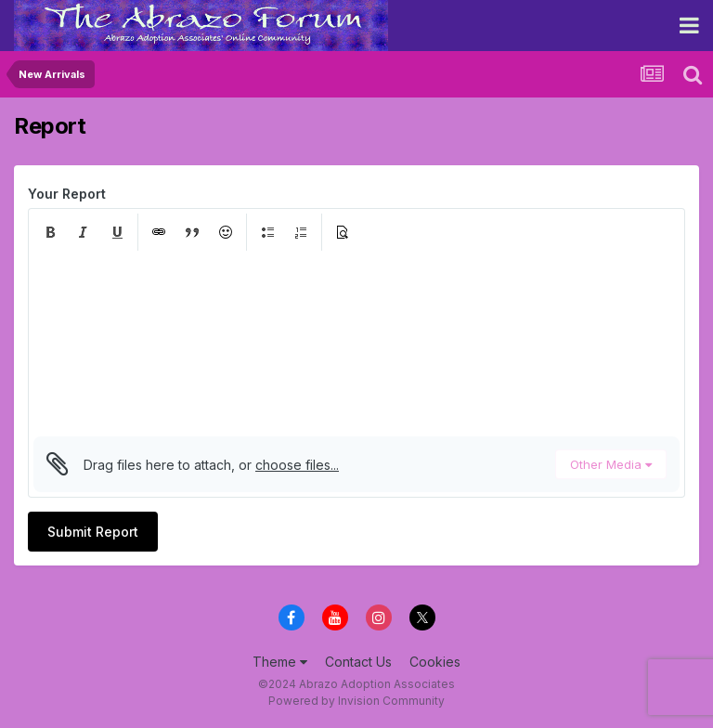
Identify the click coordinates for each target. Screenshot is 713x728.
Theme (280, 662)
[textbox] (356, 344)
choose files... (297, 465)
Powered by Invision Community (356, 701)
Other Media (611, 464)
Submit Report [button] (93, 532)
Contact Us (358, 662)
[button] (50, 232)
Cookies (435, 662)
